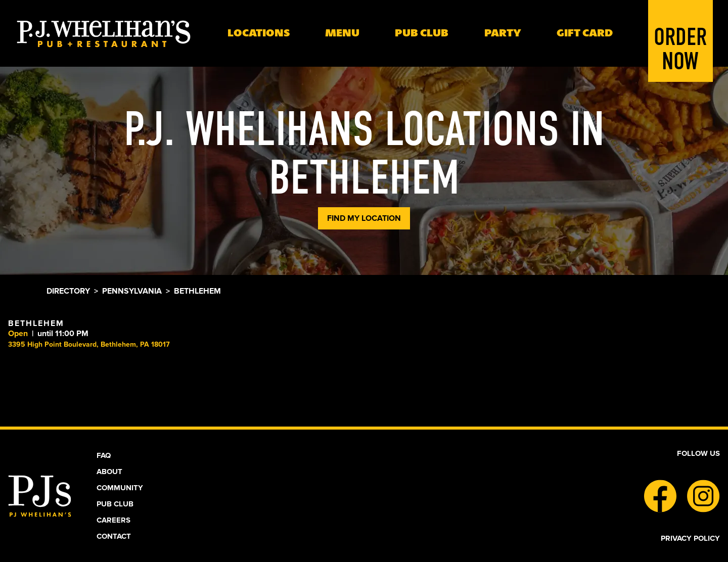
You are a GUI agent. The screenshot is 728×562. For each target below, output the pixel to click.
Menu (342, 33)
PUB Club (422, 33)
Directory (68, 291)
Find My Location (364, 218)
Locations (259, 33)
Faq (104, 455)
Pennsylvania (132, 291)
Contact (114, 536)
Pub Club (115, 504)
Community (120, 488)
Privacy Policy (690, 538)
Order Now (680, 33)
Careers (113, 520)
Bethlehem (36, 323)
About (109, 472)
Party (503, 33)
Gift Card (585, 33)
